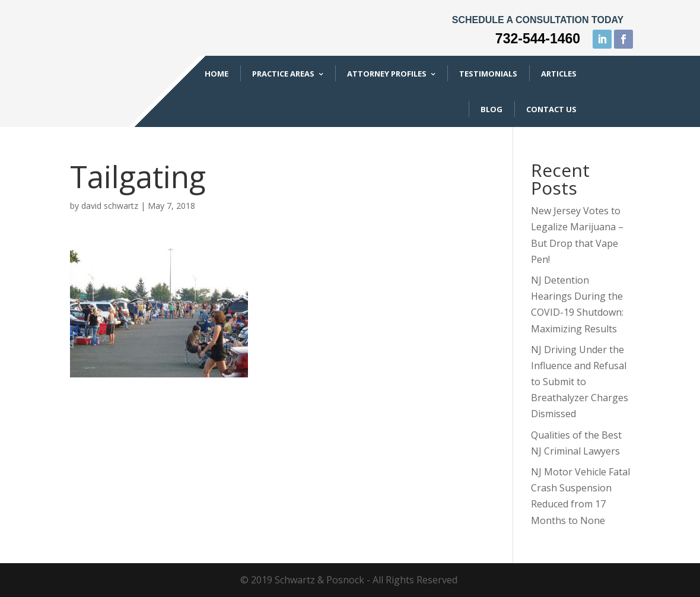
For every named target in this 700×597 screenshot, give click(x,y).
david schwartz (110, 206)
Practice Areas (283, 74)
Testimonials (488, 74)
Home (217, 74)
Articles (559, 74)
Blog (491, 109)
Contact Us (551, 109)
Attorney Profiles (387, 74)
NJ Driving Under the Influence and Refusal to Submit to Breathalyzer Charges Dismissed (580, 382)
